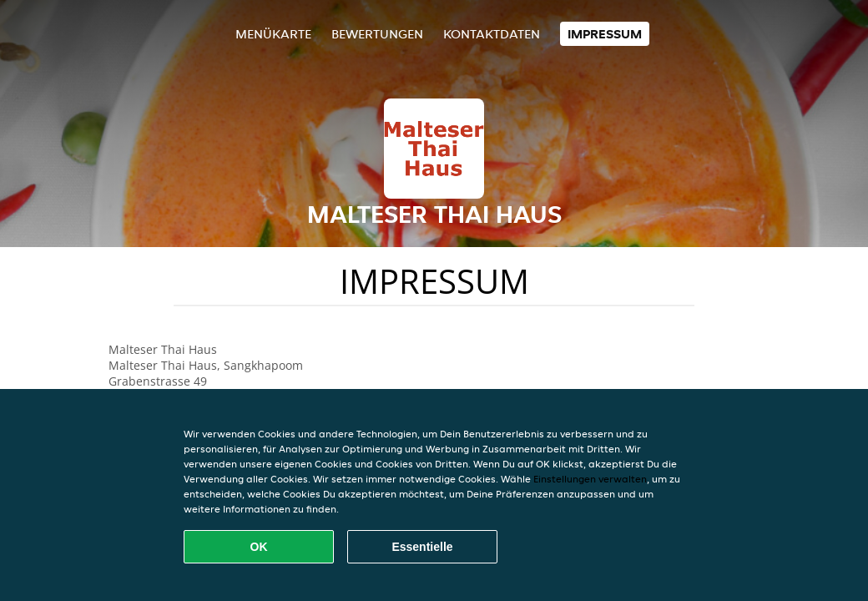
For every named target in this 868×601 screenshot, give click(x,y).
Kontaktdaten (492, 34)
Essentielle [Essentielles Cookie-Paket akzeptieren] (422, 547)
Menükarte (273, 34)
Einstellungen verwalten (590, 479)
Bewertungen (377, 34)
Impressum (605, 34)
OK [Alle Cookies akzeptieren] (259, 547)
